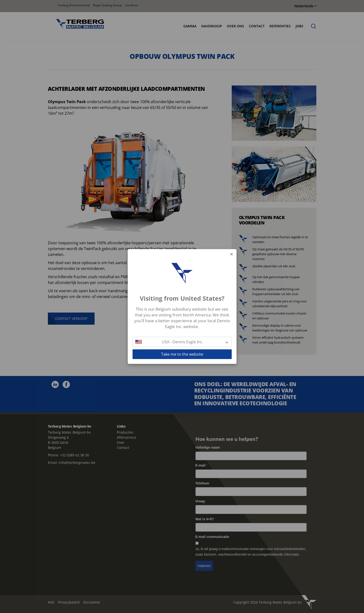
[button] (182, 342)
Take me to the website (182, 354)
